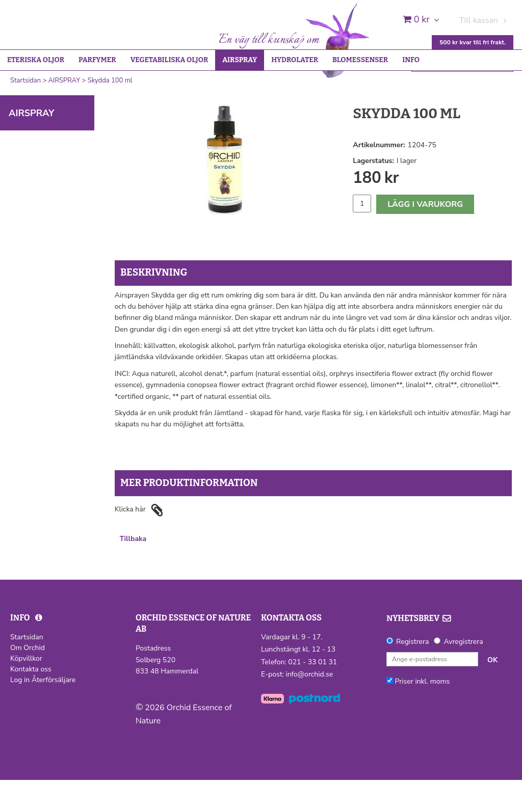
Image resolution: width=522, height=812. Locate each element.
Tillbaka (133, 571)
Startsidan (25, 113)
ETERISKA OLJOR (36, 92)
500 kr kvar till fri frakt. (473, 42)
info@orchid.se (309, 706)
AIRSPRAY (240, 92)
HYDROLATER (295, 92)
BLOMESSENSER (360, 92)
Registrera (412, 674)
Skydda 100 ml (110, 113)
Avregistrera (463, 674)
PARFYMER (97, 92)
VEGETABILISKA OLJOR (169, 92)
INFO (411, 92)
